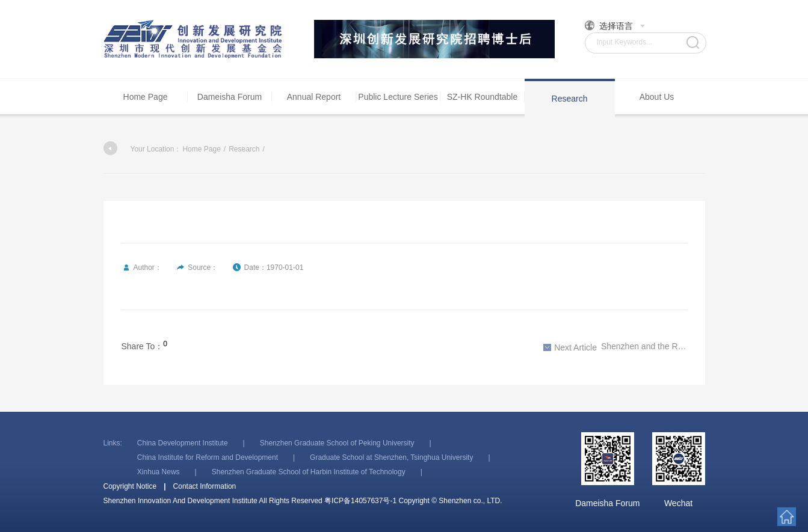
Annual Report (314, 97)
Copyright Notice (130, 486)
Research (570, 99)
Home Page (146, 97)
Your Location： (143, 149)
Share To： (143, 346)
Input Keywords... (625, 42)
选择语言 (615, 26)
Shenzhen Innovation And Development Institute (194, 39)
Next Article (570, 347)
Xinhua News (159, 472)
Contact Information (205, 486)
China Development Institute (183, 443)
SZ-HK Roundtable (483, 97)
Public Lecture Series (398, 97)
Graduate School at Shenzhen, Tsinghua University (391, 457)
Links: (113, 443)
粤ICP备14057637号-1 (360, 501)
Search (693, 42)
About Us (657, 97)
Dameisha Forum (230, 97)
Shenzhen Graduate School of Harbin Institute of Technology (309, 472)
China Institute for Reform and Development (208, 457)
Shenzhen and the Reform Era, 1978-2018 (615, 347)
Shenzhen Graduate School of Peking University (337, 443)
